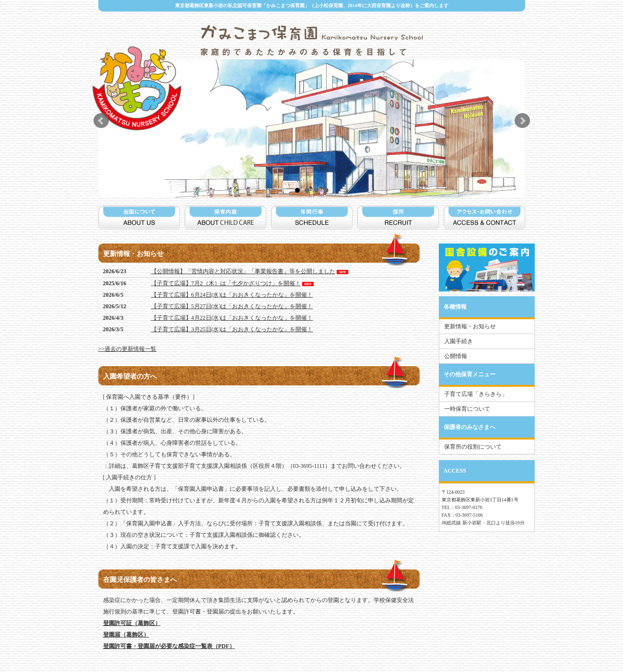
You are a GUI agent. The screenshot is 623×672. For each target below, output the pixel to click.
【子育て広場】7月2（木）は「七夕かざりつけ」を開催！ (233, 283)
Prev (101, 121)
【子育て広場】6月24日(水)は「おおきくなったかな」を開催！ (232, 295)
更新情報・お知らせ (470, 326)
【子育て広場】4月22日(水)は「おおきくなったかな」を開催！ (232, 318)
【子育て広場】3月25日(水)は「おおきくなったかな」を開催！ (232, 329)
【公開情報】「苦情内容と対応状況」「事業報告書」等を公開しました (250, 271)
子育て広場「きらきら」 (476, 394)
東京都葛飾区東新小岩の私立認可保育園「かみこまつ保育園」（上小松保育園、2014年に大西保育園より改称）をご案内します (312, 6)
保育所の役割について (473, 447)
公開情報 (456, 356)
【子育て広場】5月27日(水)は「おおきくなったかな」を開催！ (232, 306)
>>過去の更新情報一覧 (128, 349)
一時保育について (467, 409)
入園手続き (458, 341)
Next (522, 121)
